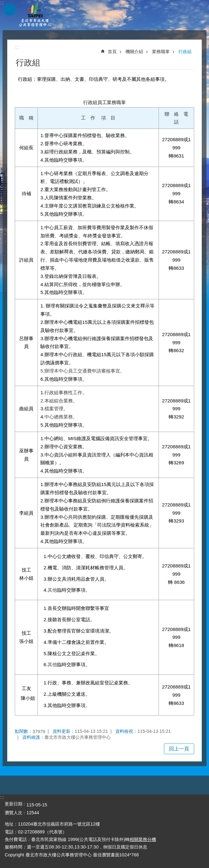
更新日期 (14, 804)
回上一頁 (179, 749)
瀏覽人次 (14, 813)
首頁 (112, 52)
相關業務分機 (143, 839)
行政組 (185, 52)
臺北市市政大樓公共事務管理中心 (35, 15)
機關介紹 (134, 52)
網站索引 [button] (9, 9)
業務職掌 (161, 52)
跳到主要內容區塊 (3, 3)
